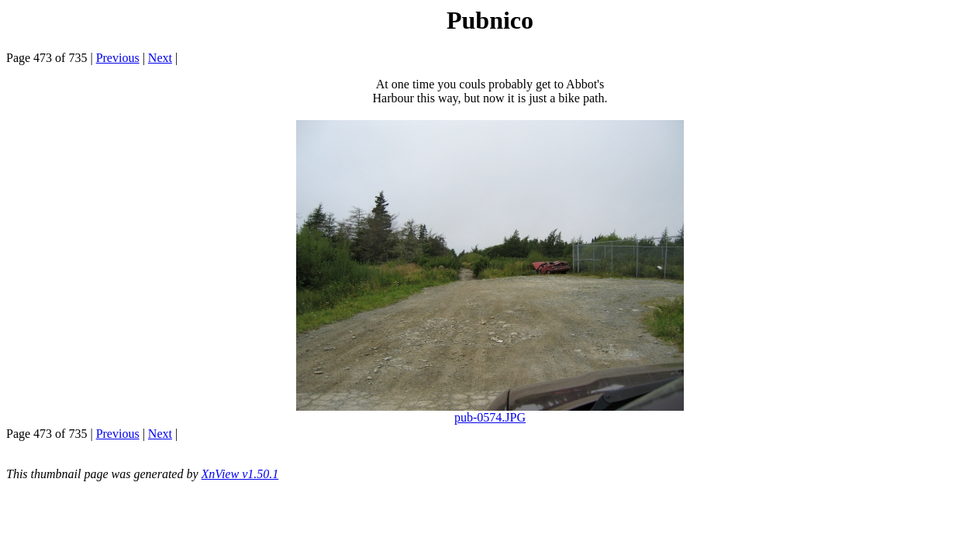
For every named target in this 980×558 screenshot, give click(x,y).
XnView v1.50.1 (240, 474)
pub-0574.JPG (490, 417)
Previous (118, 58)
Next (160, 58)
